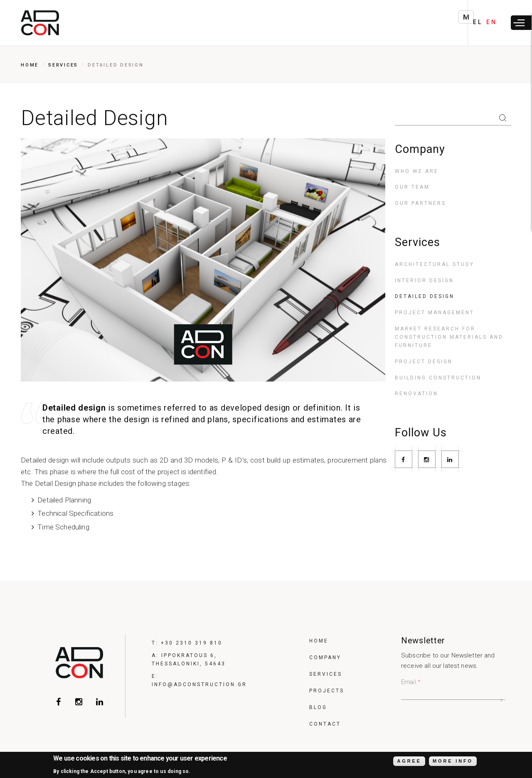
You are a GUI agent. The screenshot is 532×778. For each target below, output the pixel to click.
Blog (318, 707)
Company (325, 657)
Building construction (438, 378)
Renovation (416, 394)
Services (63, 65)
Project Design (424, 362)
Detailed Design (425, 296)
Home (30, 65)
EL (478, 22)
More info (453, 762)
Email (411, 682)
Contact (325, 724)
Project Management (435, 313)
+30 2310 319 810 (192, 643)
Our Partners (420, 203)
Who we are (417, 171)
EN (491, 22)
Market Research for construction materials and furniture (449, 337)
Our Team (412, 187)
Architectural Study (435, 264)
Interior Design (424, 281)
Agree (409, 762)
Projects (327, 691)
